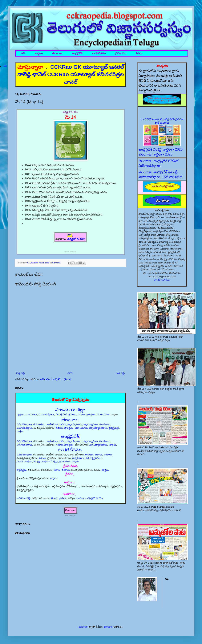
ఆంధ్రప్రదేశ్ (77, 53)
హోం (23, 53)
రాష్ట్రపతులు (78, 458)
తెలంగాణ (57, 53)
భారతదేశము (99, 53)
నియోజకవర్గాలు (46, 414)
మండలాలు (31, 414)
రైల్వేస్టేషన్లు (114, 428)
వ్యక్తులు (20, 414)
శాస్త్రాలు (39, 53)
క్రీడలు (139, 53)
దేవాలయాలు (103, 414)
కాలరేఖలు (81, 498)
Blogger (108, 627)
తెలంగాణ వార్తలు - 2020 (156, 154)
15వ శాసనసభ (172, 177)
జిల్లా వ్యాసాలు (91, 424)
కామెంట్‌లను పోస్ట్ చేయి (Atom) (56, 379)
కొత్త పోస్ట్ (20, 373)
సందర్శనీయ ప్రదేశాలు (66, 414)
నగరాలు (108, 455)
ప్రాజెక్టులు (91, 414)
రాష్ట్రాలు (89, 455)
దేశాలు (57, 470)
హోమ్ (70, 373)
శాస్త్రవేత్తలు (22, 470)
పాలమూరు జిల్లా (70, 409)
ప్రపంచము (121, 53)
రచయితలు (39, 424)
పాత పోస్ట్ (120, 373)
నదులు (81, 414)
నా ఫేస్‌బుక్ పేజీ (162, 280)
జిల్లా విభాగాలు (75, 424)
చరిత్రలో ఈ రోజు (76, 239)
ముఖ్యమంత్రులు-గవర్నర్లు (46, 461)
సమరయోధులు (24, 424)
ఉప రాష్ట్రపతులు (94, 458)
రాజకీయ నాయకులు (56, 424)
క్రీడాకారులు (65, 461)
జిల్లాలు (99, 455)
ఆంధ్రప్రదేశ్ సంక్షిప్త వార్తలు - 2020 (161, 149)
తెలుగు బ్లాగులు (59, 498)
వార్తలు (20, 431)
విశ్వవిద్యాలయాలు (98, 428)
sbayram (83, 627)
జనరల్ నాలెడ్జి (24, 498)
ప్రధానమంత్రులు (24, 461)
